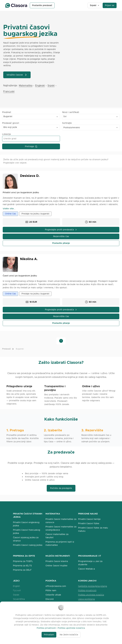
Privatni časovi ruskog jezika (28, 545)
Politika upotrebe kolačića (91, 595)
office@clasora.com (56, 586)
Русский (17, 590)
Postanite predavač (42, 5)
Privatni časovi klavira (57, 561)
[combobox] (31, 117)
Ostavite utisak (53, 595)
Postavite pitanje (61, 243)
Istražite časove (17, 75)
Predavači (7, 349)
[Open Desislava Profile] (10, 181)
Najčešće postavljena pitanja (93, 586)
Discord (49, 599)
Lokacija (6, 134)
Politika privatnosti (87, 590)
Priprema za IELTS (22, 566)
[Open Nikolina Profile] (10, 264)
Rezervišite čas (61, 236)
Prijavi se (110, 5)
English (16, 586)
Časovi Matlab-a (86, 569)
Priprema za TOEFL (23, 561)
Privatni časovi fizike (89, 523)
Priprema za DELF (22, 570)
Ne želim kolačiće (69, 635)
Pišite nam (51, 590)
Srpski (95, 5)
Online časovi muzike (56, 566)
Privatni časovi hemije (89, 519)
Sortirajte (67, 123)
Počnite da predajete (61, 488)
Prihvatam (49, 635)
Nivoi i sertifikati (71, 112)
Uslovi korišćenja (86, 599)
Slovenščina (19, 599)
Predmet (7, 112)
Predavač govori (11, 123)
